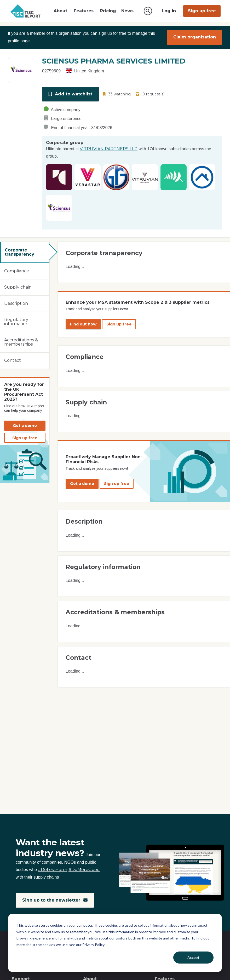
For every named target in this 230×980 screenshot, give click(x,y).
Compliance (17, 271)
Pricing (108, 11)
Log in (169, 11)
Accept (193, 957)
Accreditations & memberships (21, 342)
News (127, 11)
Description (16, 303)
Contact (13, 360)
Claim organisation (195, 37)
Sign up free (202, 11)
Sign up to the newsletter (55, 900)
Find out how (83, 324)
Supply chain (18, 287)
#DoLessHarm (53, 870)
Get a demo (25, 425)
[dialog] (115, 943)
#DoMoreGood (84, 870)
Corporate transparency (19, 252)
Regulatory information (16, 322)
